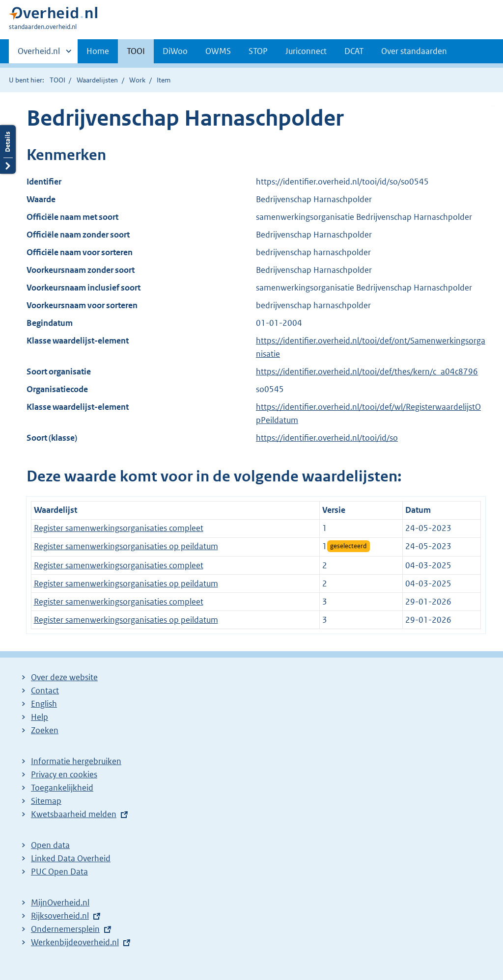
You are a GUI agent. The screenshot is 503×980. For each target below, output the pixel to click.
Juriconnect (306, 51)
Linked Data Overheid (71, 858)
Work (137, 80)
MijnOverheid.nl (60, 902)
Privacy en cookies (64, 774)
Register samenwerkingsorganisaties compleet (119, 528)
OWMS (218, 51)
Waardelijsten (97, 80)
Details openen (8, 149)
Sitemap (46, 801)
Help (40, 717)
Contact (45, 690)
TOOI (136, 51)
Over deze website (64, 677)
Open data (50, 845)
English (44, 704)
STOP (258, 51)
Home (98, 51)
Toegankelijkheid (62, 788)
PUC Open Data (59, 872)
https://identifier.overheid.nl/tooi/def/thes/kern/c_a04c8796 (367, 371)
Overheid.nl (39, 54)
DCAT (354, 51)
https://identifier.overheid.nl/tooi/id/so (327, 438)
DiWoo (175, 51)
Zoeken (45, 730)
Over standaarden (414, 51)
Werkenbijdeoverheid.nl (75, 942)
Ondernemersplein (65, 929)
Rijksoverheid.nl (60, 916)
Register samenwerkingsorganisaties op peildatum (126, 546)
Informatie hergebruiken (76, 761)
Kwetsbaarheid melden (74, 814)
